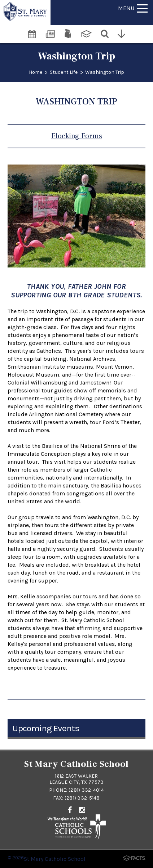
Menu (133, 8)
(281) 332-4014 (86, 790)
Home (36, 72)
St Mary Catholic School (55, 859)
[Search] (105, 33)
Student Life (64, 72)
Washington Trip (105, 72)
